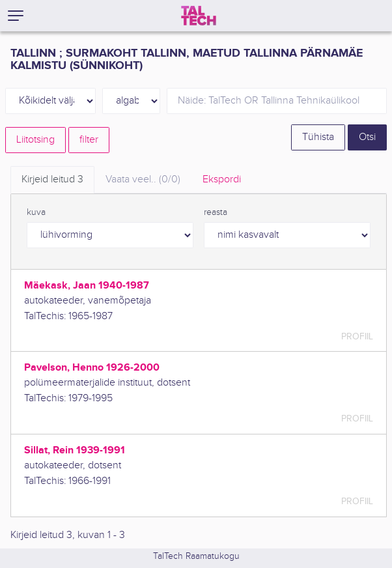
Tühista (318, 137)
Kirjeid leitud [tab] (52, 179)
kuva (36, 212)
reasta (216, 212)
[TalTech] (199, 16)
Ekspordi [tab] (222, 179)
